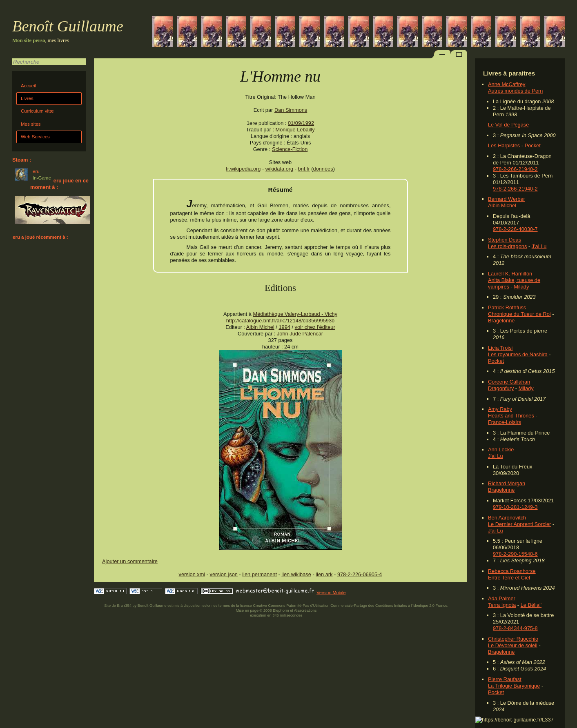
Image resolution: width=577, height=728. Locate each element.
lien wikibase (296, 574)
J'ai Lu (539, 246)
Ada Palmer (502, 598)
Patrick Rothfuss (507, 307)
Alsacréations (305, 610)
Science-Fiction (290, 149)
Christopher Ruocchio (513, 639)
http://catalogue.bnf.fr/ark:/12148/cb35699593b (280, 321)
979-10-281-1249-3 (515, 507)
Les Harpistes (504, 145)
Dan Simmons (291, 110)
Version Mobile (331, 593)
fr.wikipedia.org (243, 169)
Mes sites (31, 124)
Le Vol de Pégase (508, 125)
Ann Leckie (501, 449)
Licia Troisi (500, 348)
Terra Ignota (502, 605)
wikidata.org (279, 169)
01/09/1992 (301, 123)
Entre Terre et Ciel (509, 578)
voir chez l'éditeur (315, 327)
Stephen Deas (505, 240)
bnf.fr (304, 169)
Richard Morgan (507, 483)
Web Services (35, 137)
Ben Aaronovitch (507, 518)
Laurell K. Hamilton (510, 274)
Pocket (533, 145)
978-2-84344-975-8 (515, 628)
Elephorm (281, 610)
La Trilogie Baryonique (514, 686)
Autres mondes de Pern (515, 91)
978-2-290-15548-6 (515, 554)
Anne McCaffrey (507, 84)
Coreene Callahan (509, 382)
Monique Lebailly (295, 130)
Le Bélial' (531, 605)
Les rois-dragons (507, 246)
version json (224, 574)
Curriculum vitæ (37, 111)
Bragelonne (501, 321)
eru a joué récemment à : (40, 237)
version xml (192, 574)
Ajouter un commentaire (130, 561)
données (323, 169)
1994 (284, 327)
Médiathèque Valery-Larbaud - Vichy (295, 314)
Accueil (28, 86)
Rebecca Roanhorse (512, 571)
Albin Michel (502, 205)
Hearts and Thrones (511, 416)
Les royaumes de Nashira (518, 354)
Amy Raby (500, 409)
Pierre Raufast (505, 679)
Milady (521, 287)
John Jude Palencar (300, 334)
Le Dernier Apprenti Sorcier (519, 524)
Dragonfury (501, 388)
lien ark (324, 574)
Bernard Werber (507, 199)
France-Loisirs (505, 422)
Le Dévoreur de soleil (513, 645)
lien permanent (260, 574)
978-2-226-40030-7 (515, 229)
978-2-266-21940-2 (515, 169)
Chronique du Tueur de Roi (519, 314)
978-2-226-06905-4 (360, 574)
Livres (27, 98)
